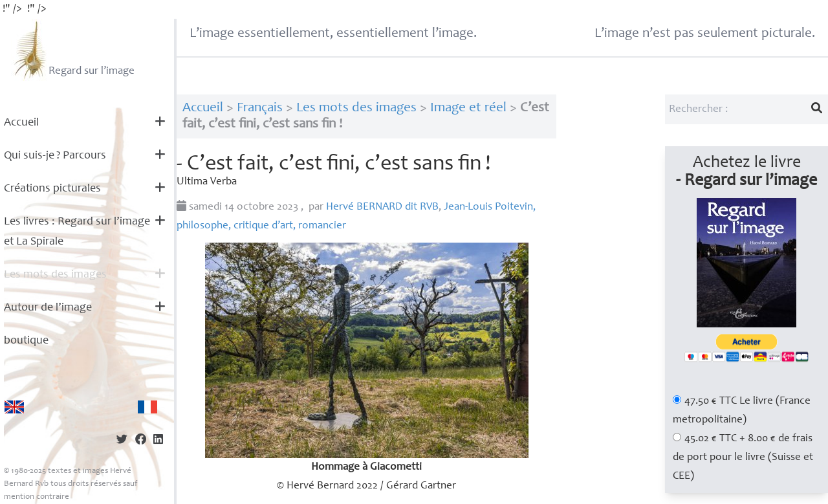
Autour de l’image (48, 308)
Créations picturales (52, 189)
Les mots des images (55, 275)
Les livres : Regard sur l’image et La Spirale (77, 232)
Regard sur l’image (73, 50)
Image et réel (468, 108)
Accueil (21, 123)
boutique (26, 341)
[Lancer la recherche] (817, 109)
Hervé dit (382, 207)
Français (260, 108)
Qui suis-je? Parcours (55, 156)
